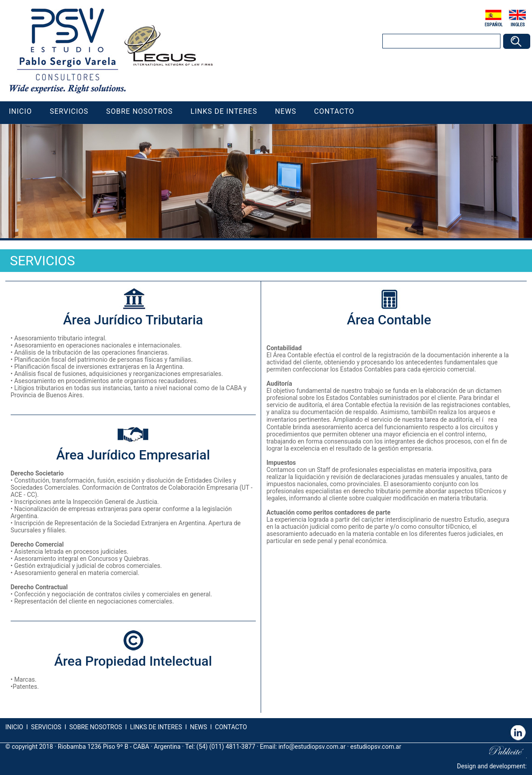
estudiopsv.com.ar (376, 747)
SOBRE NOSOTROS (96, 727)
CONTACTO (231, 727)
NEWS (198, 727)
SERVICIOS (46, 727)
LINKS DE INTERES (156, 727)
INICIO (14, 727)
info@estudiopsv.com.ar (312, 747)
